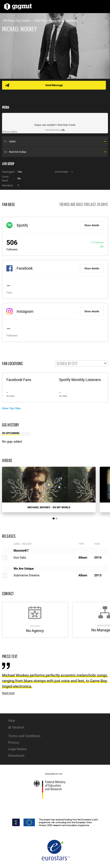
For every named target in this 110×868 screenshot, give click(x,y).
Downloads (16, 756)
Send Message (54, 85)
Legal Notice (17, 749)
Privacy (14, 743)
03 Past (26, 433)
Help (12, 721)
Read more (8, 693)
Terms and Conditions (24, 736)
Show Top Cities (11, 408)
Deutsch (18, 727)
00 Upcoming (11, 433)
